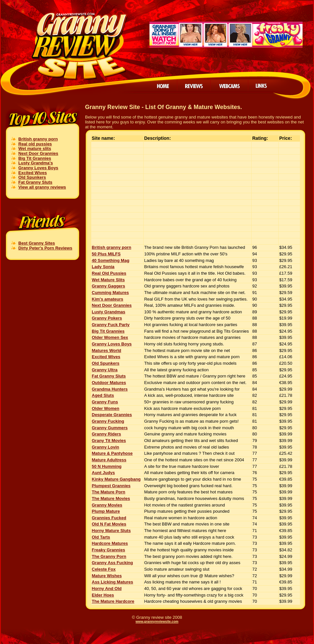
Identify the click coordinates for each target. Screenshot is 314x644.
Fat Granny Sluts (35, 182)
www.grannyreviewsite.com (157, 622)
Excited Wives (33, 173)
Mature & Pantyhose (112, 453)
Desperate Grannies (112, 415)
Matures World (107, 350)
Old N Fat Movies (109, 524)
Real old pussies (35, 144)
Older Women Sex (110, 337)
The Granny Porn (109, 556)
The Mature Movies (111, 498)
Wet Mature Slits (108, 280)
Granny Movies (107, 505)
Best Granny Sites (37, 243)
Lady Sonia (103, 267)
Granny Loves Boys (38, 168)
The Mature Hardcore (113, 601)
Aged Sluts (103, 395)
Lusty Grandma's (36, 163)
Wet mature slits (35, 148)
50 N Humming (107, 466)
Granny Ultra (105, 370)
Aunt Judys (104, 473)
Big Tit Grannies (35, 158)
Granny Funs (105, 402)
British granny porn (38, 139)
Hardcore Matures (110, 543)
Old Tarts (101, 537)
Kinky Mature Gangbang (116, 479)
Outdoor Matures (109, 383)
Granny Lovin (106, 447)
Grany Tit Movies (109, 441)
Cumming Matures (110, 293)
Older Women (106, 408)
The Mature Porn (109, 492)
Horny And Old (107, 589)
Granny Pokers (107, 318)
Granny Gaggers (109, 286)
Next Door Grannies (38, 153)
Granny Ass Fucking (113, 563)
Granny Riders (107, 434)
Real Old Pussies (109, 273)
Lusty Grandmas (109, 312)
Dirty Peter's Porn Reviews (45, 248)
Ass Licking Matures (113, 582)
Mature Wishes (107, 576)
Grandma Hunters (110, 389)
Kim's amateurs (108, 299)
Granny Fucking (108, 421)
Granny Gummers (110, 428)
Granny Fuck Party (111, 325)
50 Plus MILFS (106, 254)
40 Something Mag (111, 260)
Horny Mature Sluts (111, 531)
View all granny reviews (42, 187)
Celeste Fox (104, 569)
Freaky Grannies (109, 550)
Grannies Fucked (109, 518)
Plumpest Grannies (111, 486)
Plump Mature (106, 511)
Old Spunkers (32, 177)
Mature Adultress (109, 460)
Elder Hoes (103, 595)
